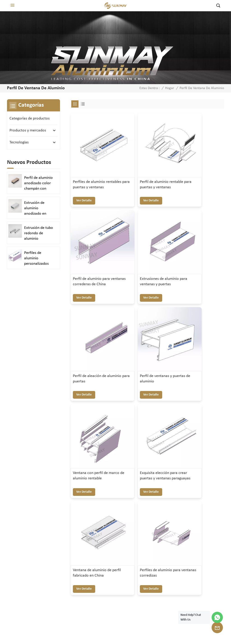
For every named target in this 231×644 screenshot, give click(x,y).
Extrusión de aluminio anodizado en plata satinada (36, 209)
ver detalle (84, 186)
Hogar (170, 88)
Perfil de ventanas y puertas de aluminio (196, 252)
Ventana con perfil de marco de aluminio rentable (93, 336)
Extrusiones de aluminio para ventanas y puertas (95, 255)
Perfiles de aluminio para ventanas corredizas (91, 418)
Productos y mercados (28, 130)
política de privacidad (174, 631)
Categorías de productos (30, 118)
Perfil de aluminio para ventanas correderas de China (199, 172)
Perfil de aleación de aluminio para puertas (146, 252)
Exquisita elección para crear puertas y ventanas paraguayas (146, 336)
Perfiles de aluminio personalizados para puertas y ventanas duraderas (36, 259)
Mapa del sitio (128, 631)
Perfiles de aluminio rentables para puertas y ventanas (94, 172)
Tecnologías (19, 142)
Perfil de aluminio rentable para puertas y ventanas (147, 172)
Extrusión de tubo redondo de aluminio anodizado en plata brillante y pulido (39, 234)
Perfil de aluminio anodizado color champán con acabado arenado (39, 184)
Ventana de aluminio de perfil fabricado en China (197, 336)
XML (148, 631)
